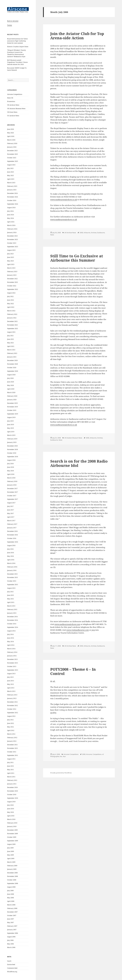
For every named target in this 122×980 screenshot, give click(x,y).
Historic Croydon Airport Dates (18, 47)
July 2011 (10, 762)
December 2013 (12, 659)
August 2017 (11, 503)
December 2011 (12, 745)
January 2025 (12, 190)
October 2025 (12, 158)
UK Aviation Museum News (16, 109)
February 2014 (12, 652)
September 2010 (13, 798)
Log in (9, 961)
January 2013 (12, 698)
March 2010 (11, 819)
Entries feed (11, 965)
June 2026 (11, 129)
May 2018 (10, 471)
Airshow (94, 233)
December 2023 (12, 236)
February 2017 (12, 524)
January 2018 (12, 485)
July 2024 (10, 211)
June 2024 (11, 215)
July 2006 (10, 940)
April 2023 (11, 264)
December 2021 (12, 321)
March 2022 (11, 311)
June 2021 (11, 339)
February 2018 (12, 481)
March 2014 (11, 649)
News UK (10, 98)
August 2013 (11, 674)
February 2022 (12, 314)
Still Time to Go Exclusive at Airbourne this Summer (77, 258)
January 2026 (12, 147)
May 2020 (10, 385)
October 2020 (12, 368)
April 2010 (11, 816)
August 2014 (11, 631)
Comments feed (12, 968)
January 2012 (12, 741)
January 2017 (12, 528)
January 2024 (12, 232)
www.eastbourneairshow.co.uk (64, 200)
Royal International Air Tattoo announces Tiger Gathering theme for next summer (17, 41)
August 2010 (11, 802)
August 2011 (11, 759)
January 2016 (12, 570)
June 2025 (11, 172)
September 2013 (13, 670)
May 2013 (10, 684)
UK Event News (12, 112)
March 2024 (11, 225)
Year (64, 756)
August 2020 (11, 375)
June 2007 (11, 919)
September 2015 (13, 585)
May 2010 (10, 812)
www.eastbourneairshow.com (67, 624)
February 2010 (12, 823)
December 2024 (12, 193)
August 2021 (11, 332)
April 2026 (11, 136)
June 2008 (11, 894)
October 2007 (12, 915)
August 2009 (11, 844)
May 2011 (10, 770)
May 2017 (10, 513)
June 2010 (11, 809)
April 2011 (11, 773)
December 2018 (12, 446)
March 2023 (11, 268)
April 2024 (11, 222)
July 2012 (10, 720)
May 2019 (10, 428)
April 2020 (11, 389)
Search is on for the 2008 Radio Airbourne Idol (79, 463)
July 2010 (10, 805)
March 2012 (11, 734)
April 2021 (11, 346)
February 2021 (12, 353)
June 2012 (11, 723)
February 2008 (12, 908)
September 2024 (13, 204)
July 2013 (10, 677)
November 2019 (13, 407)
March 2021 (11, 350)
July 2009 (10, 848)
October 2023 (12, 243)
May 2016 (10, 556)
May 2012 (10, 727)
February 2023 (12, 272)
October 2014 (12, 624)
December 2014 (12, 617)
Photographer (55, 756)
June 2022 (11, 300)
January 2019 (12, 442)
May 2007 (10, 922)
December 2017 (12, 489)
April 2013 (11, 688)
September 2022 (13, 289)
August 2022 (11, 293)
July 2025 (10, 168)
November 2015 (13, 577)
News (52, 235)
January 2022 (12, 318)
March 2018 (11, 478)
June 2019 (11, 425)
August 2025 (11, 165)
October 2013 (12, 666)
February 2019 (12, 439)
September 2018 (13, 457)
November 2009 (13, 834)
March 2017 (11, 521)
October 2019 (12, 410)
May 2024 (10, 218)
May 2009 (10, 855)
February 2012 (12, 738)
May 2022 (10, 304)
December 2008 (12, 873)
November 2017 (13, 492)
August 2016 (11, 545)
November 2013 (13, 663)
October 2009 (12, 837)
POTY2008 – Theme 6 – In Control (73, 671)
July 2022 (10, 296)
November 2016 (13, 535)
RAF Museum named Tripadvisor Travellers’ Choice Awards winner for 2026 (17, 62)
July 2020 (10, 378)
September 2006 (13, 933)
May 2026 (10, 133)
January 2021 (12, 357)
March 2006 (11, 947)
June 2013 (11, 681)
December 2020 (12, 360)
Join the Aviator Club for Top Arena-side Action (77, 36)
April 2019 (11, 432)
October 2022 (12, 286)
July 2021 (10, 336)
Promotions (11, 101)
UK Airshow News (13, 105)
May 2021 (10, 343)
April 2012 (11, 730)
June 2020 (11, 382)
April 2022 (11, 307)
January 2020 (12, 400)
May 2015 (10, 599)
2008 (81, 233)
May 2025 (10, 176)
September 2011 (13, 755)
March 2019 (11, 435)
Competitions (97, 754)
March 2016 (11, 563)
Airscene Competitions (15, 94)
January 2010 (12, 826)
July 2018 (10, 464)
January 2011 (12, 784)
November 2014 (13, 620)
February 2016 (12, 567)
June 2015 (11, 595)
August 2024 (11, 208)
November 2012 (13, 706)
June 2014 (11, 638)
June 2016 (11, 553)
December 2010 (12, 787)
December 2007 (12, 912)
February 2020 (12, 396)
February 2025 (12, 186)
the (61, 756)
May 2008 (10, 898)
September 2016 (13, 542)
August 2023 (11, 250)
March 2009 (11, 862)
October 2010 (12, 795)
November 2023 (13, 239)
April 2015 (11, 602)
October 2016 (12, 538)
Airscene (89, 754)
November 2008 (13, 876)
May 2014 (10, 642)
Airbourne (87, 233)
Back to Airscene (13, 21)
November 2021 (13, 325)
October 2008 (12, 880)
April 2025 (11, 179)
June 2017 (11, 510)
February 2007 (12, 926)
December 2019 (12, 403)
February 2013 (12, 695)
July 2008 (10, 891)
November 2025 (13, 154)
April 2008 (11, 901)
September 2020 (13, 371)
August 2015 (11, 588)
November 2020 (13, 364)
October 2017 (12, 496)
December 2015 (12, 574)
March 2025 (11, 183)
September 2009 (13, 841)
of (103, 754)
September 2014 (13, 627)
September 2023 (13, 247)
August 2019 (11, 417)
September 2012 (13, 713)
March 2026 (11, 140)
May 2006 (10, 944)
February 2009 (12, 866)
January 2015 (12, 613)
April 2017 (11, 517)
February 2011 (12, 780)
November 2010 (13, 791)
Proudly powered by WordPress (61, 773)
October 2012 (12, 709)
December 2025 (12, 151)
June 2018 (11, 467)
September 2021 (13, 329)
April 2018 (11, 474)
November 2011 (13, 748)
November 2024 (13, 197)
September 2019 (13, 414)
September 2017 (13, 499)
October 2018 (12, 453)
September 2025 (13, 161)
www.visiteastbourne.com (78, 630)
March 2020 (11, 392)
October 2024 (12, 200)
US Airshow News (13, 116)
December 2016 (12, 531)
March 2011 (11, 777)
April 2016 (11, 560)
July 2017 (10, 506)
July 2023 (10, 254)
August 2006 (11, 937)
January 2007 (12, 930)
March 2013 (11, 691)
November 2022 (13, 282)
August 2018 (11, 460)
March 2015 (11, 606)
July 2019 (10, 421)
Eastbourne (101, 233)
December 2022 (12, 279)
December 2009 (12, 830)
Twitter (10, 25)
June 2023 (11, 257)
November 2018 (13, 449)
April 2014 (11, 645)
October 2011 (12, 752)
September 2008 (13, 883)
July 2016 (10, 549)
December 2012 (12, 702)
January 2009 (12, 869)
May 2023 (10, 261)
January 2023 (12, 275)
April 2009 (11, 859)
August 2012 (11, 716)
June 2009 (11, 851)
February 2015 (12, 609)
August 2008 (11, 887)
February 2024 (12, 229)
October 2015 (12, 581)
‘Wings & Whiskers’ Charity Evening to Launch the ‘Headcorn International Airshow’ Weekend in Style (17, 53)
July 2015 (10, 592)
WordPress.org (12, 972)
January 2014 (12, 656)
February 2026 (12, 143)
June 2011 (11, 766)
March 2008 (11, 905)
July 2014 (10, 634)
